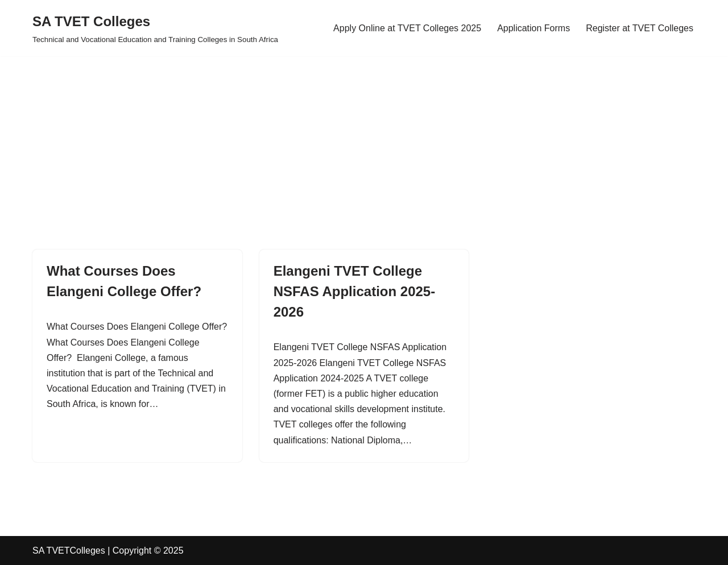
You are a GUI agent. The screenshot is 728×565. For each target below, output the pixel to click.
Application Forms (533, 28)
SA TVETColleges (69, 551)
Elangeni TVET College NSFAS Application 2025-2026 (355, 291)
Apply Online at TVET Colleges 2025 (407, 28)
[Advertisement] (341, 136)
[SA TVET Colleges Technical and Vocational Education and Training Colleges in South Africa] (155, 28)
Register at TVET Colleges (640, 28)
